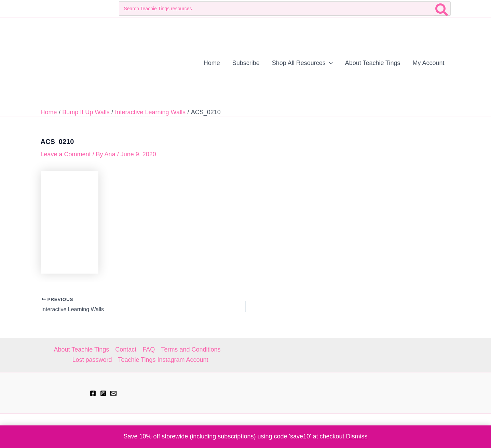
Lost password (92, 360)
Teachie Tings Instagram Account (163, 360)
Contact (126, 350)
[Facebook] (93, 393)
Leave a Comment (66, 154)
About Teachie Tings (82, 350)
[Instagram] (103, 393)
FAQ (149, 350)
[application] (329, 63)
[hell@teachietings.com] (113, 393)
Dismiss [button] (357, 436)
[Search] (442, 9)
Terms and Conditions (191, 350)
